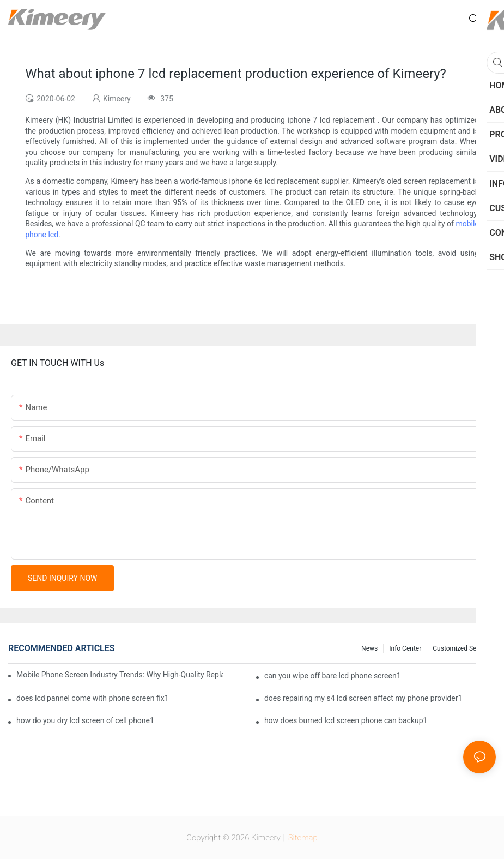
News (369, 648)
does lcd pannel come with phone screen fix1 (93, 698)
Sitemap (302, 838)
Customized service (462, 648)
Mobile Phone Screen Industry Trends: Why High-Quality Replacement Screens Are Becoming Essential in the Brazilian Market (120, 675)
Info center (405, 648)
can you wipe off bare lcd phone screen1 (333, 676)
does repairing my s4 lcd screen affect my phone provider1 (363, 698)
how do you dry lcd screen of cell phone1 (85, 720)
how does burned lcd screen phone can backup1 (346, 720)
